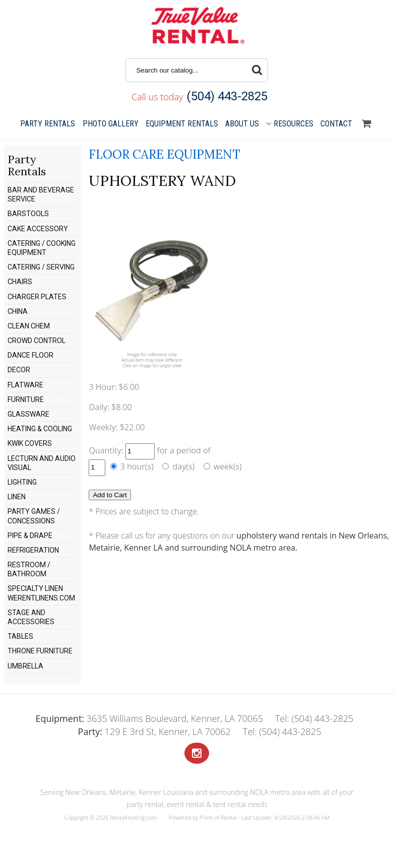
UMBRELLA (25, 666)
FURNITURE (26, 399)
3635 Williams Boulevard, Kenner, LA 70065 (149, 718)
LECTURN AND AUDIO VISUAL (42, 463)
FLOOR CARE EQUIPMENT (165, 154)
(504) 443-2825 (227, 96)
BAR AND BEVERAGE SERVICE (41, 194)
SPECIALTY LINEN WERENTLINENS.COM (41, 593)
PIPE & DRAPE (30, 536)
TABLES (20, 636)
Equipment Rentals (182, 124)
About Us (242, 124)
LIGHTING (22, 482)
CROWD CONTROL (37, 341)
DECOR (19, 370)
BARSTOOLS (28, 214)
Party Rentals (48, 124)
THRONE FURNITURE (40, 651)
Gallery (111, 124)
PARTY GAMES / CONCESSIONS (34, 516)
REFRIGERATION (33, 550)
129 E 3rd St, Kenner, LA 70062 (154, 731)
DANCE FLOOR (30, 355)
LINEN (17, 497)
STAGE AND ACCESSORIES (31, 617)
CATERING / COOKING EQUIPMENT (42, 248)
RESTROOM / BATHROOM (29, 569)
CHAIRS (20, 282)
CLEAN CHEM (29, 326)
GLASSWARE (28, 414)
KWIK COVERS (30, 443)
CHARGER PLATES (37, 297)
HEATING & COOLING (40, 429)
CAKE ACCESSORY (38, 229)
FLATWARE (25, 385)
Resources (290, 124)
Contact (336, 124)
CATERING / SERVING (41, 267)
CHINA (18, 311)
